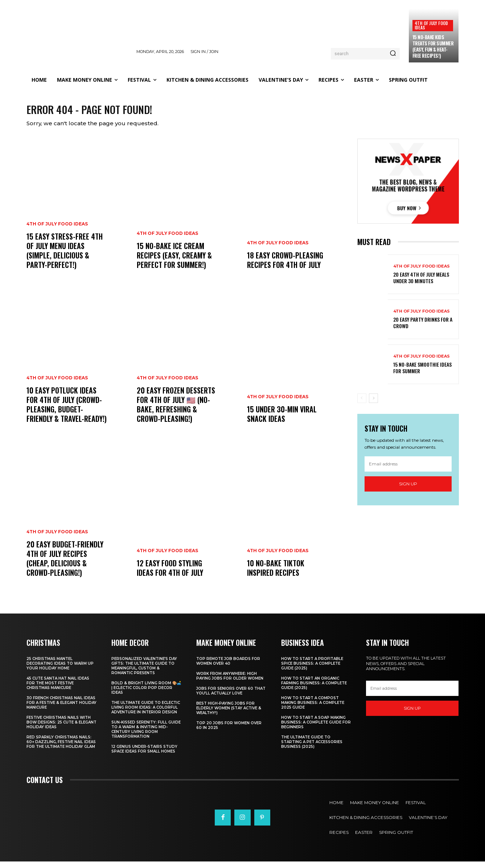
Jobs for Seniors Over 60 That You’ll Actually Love (231, 697)
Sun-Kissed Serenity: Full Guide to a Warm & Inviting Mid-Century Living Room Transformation (146, 736)
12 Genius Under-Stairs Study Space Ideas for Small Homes (144, 755)
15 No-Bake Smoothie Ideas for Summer (422, 374)
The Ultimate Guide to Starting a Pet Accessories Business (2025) (312, 748)
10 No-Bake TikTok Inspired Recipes (276, 574)
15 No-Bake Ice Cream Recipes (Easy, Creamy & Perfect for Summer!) (174, 262)
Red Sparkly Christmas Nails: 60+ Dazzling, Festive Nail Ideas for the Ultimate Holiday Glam (61, 748)
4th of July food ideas (431, 25)
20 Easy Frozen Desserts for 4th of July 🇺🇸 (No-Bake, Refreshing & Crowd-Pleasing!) (176, 411)
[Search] (393, 54)
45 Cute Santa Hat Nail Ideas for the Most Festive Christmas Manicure (58, 690)
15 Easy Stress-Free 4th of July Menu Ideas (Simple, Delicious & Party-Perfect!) (65, 257)
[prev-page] (362, 404)
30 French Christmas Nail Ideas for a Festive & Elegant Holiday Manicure (61, 709)
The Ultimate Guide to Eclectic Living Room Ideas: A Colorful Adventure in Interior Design (146, 714)
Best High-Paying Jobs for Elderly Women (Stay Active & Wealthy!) (229, 715)
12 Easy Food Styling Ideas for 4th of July (170, 574)
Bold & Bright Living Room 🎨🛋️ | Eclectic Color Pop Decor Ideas (146, 694)
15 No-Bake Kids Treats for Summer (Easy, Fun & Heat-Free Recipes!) (433, 46)
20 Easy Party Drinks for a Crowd (423, 329)
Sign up (408, 490)
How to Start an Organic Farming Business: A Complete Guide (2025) (314, 690)
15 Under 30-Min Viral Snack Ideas (282, 420)
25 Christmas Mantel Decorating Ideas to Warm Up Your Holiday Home (60, 670)
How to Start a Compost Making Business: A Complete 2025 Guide (313, 709)
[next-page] (373, 404)
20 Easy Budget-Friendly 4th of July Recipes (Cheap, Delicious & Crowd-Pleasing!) (65, 565)
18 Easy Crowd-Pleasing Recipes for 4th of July (285, 266)
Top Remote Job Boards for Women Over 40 (228, 668)
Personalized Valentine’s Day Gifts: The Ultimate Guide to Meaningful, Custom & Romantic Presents (144, 672)
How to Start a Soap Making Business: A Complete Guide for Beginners (316, 729)
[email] (408, 470)
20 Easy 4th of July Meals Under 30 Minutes (421, 284)
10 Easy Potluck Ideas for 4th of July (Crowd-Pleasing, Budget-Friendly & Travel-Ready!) (67, 411)
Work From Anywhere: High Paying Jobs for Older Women (230, 682)
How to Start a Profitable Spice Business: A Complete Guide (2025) (312, 670)
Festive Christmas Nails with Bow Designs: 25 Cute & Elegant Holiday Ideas (61, 729)
